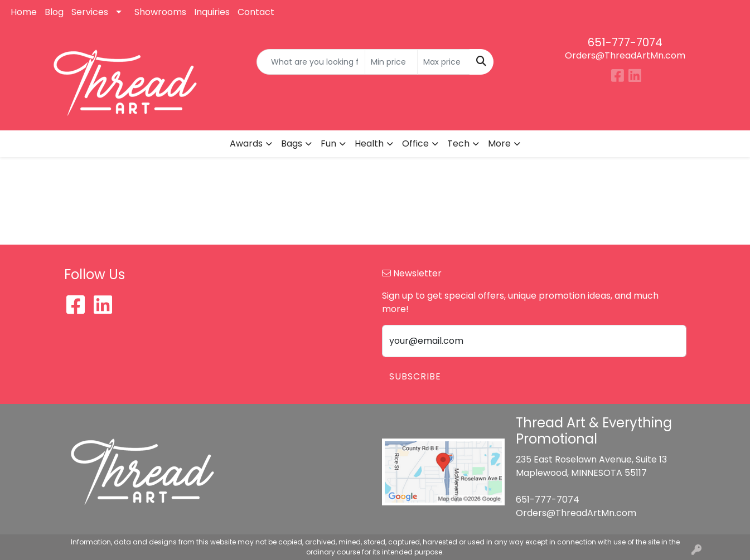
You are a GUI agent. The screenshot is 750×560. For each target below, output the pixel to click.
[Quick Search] (311, 62)
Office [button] (415, 143)
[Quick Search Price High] (444, 62)
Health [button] (369, 143)
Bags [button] (292, 143)
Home (24, 12)
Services (90, 12)
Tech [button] (458, 143)
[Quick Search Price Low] (391, 62)
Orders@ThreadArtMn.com (625, 55)
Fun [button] (328, 143)
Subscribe (415, 376)
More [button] (499, 143)
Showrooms (160, 12)
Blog (54, 12)
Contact (256, 12)
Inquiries (212, 12)
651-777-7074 (625, 42)
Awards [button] (246, 143)
